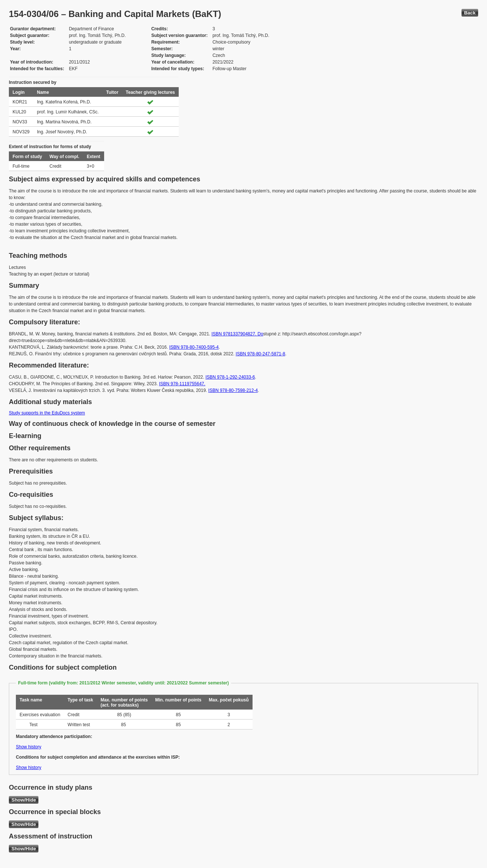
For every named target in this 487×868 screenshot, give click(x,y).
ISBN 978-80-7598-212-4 (233, 390)
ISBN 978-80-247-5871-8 (260, 354)
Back (470, 13)
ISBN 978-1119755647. (182, 384)
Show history (29, 747)
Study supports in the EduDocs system (47, 413)
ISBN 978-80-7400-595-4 (194, 347)
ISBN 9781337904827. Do (237, 334)
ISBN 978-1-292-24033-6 (230, 377)
